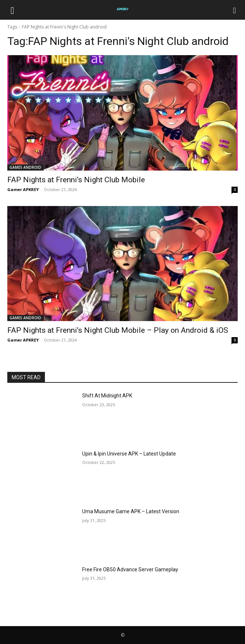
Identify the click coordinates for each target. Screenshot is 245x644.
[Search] (235, 10)
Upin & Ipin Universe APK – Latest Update (129, 454)
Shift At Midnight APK (107, 396)
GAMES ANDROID (25, 167)
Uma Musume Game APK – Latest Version (131, 511)
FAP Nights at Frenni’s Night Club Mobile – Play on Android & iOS (118, 330)
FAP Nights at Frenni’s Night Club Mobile (76, 180)
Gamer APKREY (23, 189)
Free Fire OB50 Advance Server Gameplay (130, 569)
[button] (12, 10)
